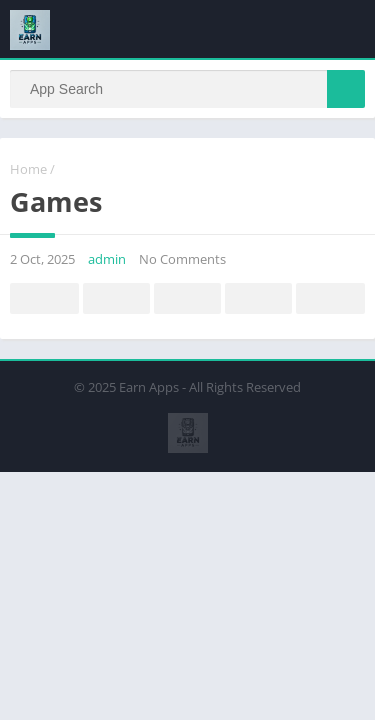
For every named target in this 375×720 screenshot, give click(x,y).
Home (28, 169)
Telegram (259, 299)
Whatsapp (331, 299)
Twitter (117, 299)
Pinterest (188, 299)
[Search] (187, 89)
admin (107, 259)
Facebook (45, 299)
